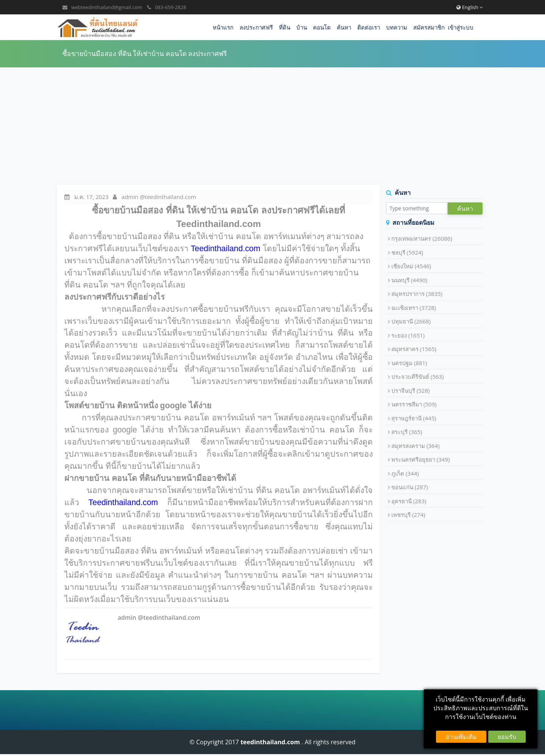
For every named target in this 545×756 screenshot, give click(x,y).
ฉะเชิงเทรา (414, 308)
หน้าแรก (223, 27)
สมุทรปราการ (417, 294)
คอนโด (322, 27)
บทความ (397, 27)
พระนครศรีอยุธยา (421, 459)
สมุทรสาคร (414, 349)
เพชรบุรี (408, 515)
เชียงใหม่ (411, 266)
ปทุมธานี (411, 321)
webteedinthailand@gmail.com (107, 7)
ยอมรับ (507, 737)
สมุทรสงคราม (416, 446)
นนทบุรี (409, 280)
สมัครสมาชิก (429, 27)
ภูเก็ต (405, 473)
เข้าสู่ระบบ (461, 27)
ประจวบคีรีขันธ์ (418, 376)
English (469, 7)
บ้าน (302, 27)
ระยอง (408, 335)
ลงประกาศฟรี (256, 27)
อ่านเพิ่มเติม (461, 737)
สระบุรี (407, 432)
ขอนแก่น (410, 487)
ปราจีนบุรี (411, 390)
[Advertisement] (272, 126)
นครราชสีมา (414, 404)
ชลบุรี (407, 252)
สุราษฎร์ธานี (414, 418)
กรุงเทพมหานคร (422, 238)
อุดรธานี (409, 501)
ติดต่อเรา (369, 27)
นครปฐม (409, 363)
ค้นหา (344, 27)
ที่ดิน (285, 27)
